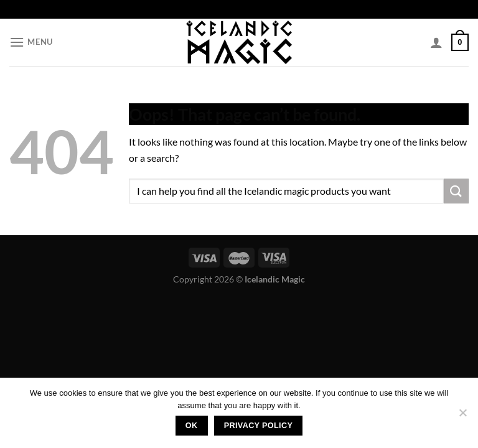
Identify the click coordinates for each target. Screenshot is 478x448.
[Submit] (456, 191)
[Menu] (31, 42)
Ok (192, 426)
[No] (462, 416)
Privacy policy (259, 426)
